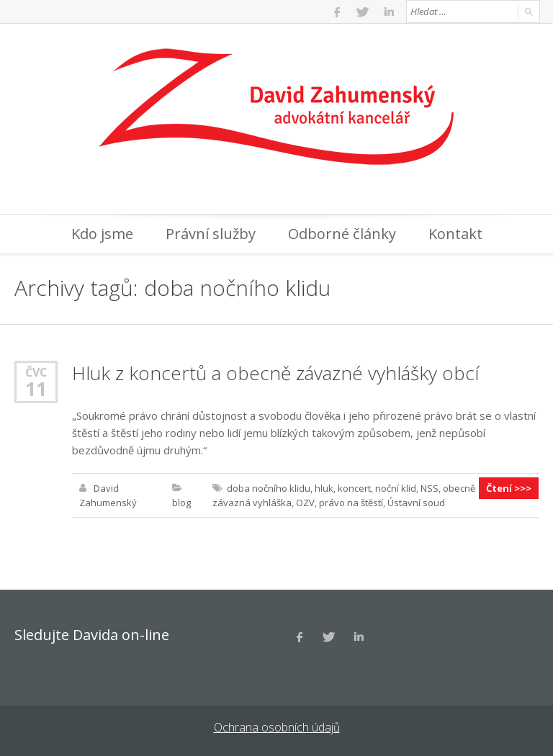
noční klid (396, 488)
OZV (305, 503)
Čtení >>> (509, 488)
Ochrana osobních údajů (277, 727)
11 (36, 389)
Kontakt (455, 234)
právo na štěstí (351, 503)
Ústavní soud (416, 503)
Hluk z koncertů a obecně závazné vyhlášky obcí (275, 373)
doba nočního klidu (269, 488)
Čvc (36, 372)
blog (181, 503)
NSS (430, 488)
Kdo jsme (102, 234)
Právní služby (211, 234)
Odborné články (342, 234)
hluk (324, 488)
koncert (354, 488)
